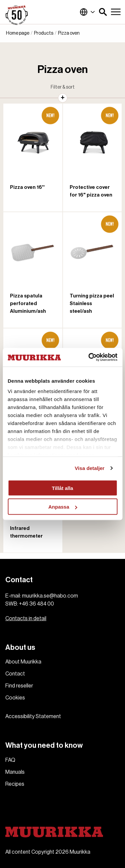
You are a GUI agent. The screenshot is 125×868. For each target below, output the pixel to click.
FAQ (10, 760)
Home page (18, 33)
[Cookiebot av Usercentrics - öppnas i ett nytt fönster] (89, 357)
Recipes (15, 784)
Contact (15, 674)
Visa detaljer (89, 468)
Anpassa (63, 507)
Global (87, 12)
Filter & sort (63, 87)
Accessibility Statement (33, 716)
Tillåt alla (63, 488)
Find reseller (19, 686)
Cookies (15, 698)
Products (44, 33)
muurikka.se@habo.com (50, 596)
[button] (103, 12)
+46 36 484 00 (36, 604)
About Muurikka (23, 662)
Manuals (15, 772)
